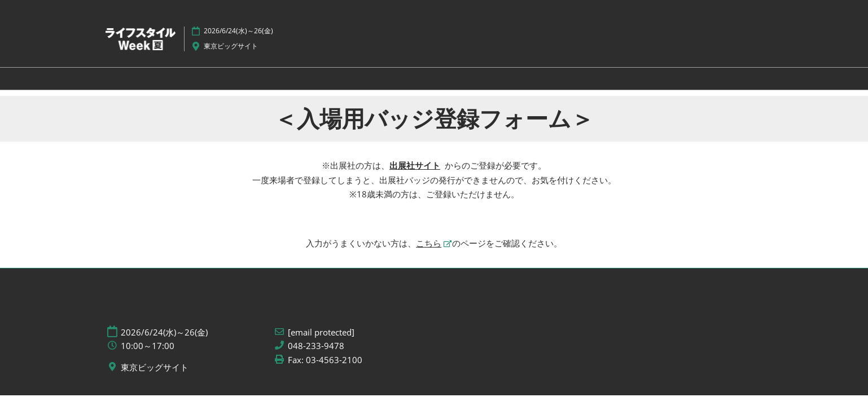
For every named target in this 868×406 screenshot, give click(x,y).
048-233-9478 (316, 346)
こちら (429, 243)
